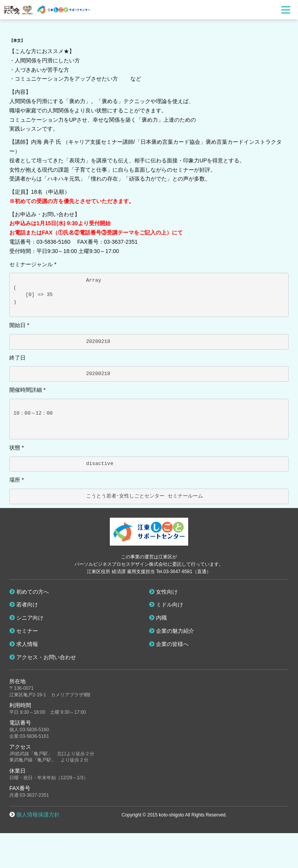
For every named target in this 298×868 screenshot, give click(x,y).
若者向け (24, 604)
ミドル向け (166, 604)
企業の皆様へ (169, 644)
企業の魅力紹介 (172, 631)
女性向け (163, 592)
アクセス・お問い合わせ (43, 657)
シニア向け (26, 618)
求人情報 (24, 644)
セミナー (24, 631)
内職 (158, 618)
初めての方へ (29, 592)
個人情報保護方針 (38, 815)
